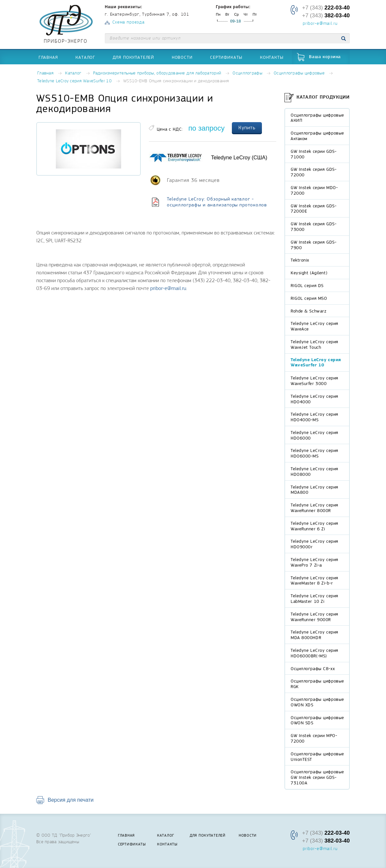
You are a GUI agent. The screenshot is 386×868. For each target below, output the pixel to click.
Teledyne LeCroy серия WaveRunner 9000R (314, 617)
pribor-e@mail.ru (320, 24)
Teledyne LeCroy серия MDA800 (314, 490)
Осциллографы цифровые (299, 73)
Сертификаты (226, 57)
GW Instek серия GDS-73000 (314, 226)
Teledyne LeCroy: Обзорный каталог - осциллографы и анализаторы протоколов (217, 202)
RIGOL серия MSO (309, 298)
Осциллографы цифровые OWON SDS (317, 720)
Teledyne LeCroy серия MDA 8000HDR (314, 635)
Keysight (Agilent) (309, 273)
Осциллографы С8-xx (313, 668)
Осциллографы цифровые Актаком (317, 136)
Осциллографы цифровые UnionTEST (317, 756)
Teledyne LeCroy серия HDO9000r (314, 544)
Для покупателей (134, 57)
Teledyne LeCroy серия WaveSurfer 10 (74, 81)
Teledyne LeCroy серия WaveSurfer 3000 (314, 381)
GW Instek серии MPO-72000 (314, 738)
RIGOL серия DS (307, 285)
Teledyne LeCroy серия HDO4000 (314, 399)
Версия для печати (71, 800)
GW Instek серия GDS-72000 (314, 172)
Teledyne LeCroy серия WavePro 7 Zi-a (314, 562)
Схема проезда (129, 22)
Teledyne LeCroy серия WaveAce (314, 326)
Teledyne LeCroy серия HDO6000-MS (314, 453)
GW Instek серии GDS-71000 (314, 154)
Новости (182, 57)
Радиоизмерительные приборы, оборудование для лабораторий (157, 73)
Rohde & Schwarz (308, 311)
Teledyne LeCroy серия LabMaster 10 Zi (314, 598)
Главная (48, 57)
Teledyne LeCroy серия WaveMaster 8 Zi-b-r (314, 580)
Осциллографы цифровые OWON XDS (317, 702)
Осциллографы (247, 73)
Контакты (272, 57)
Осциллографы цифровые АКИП (317, 118)
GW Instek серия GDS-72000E (314, 209)
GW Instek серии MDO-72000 (314, 190)
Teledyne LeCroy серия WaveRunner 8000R (314, 508)
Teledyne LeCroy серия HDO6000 (314, 435)
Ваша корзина (325, 57)
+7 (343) (326, 8)
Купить (247, 128)
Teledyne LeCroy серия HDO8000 (314, 471)
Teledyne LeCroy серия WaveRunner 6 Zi (314, 526)
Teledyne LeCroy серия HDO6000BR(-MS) (314, 653)
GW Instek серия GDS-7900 (314, 245)
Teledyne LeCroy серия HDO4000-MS (314, 417)
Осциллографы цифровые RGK (317, 684)
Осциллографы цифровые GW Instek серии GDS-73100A (317, 777)
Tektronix (300, 260)
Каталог (85, 57)
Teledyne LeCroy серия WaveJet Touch (314, 344)
